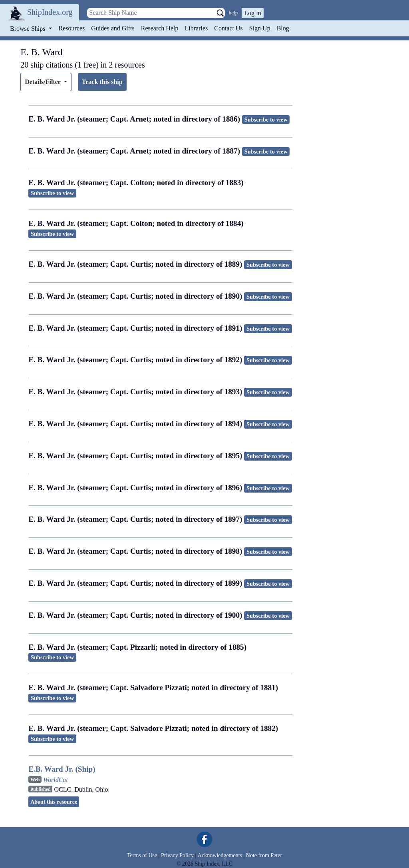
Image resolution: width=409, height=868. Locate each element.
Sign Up (260, 28)
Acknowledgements (220, 855)
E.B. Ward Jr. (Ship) (62, 769)
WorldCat (56, 780)
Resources (72, 28)
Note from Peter (264, 855)
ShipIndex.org (50, 12)
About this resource (54, 802)
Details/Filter (43, 82)
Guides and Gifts (113, 28)
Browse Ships (28, 29)
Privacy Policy (177, 855)
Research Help (160, 28)
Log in (252, 13)
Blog (283, 28)
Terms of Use (142, 855)
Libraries (196, 28)
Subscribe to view (266, 120)
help (233, 13)
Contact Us (228, 28)
